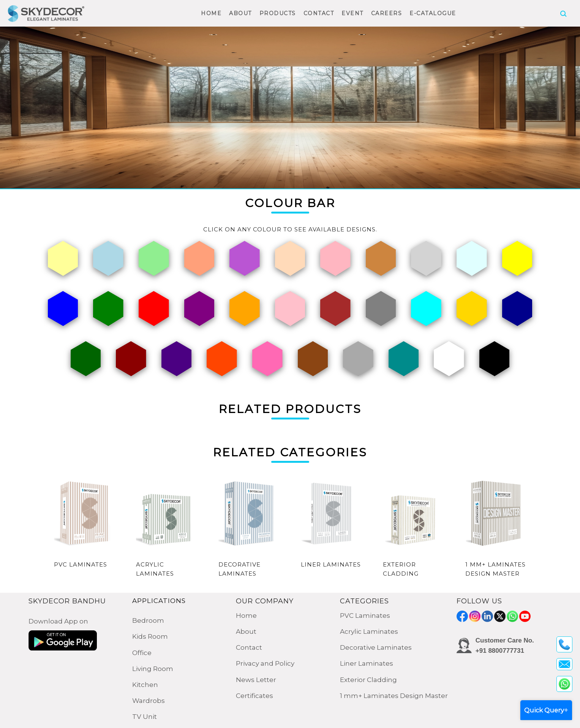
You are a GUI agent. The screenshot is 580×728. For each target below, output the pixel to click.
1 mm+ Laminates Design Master (394, 696)
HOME (211, 13)
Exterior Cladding (368, 680)
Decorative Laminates (376, 647)
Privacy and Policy (265, 663)
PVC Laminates (365, 616)
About (246, 631)
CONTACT (319, 13)
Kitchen (145, 685)
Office (142, 653)
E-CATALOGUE (433, 13)
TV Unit (145, 717)
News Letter (256, 680)
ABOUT (240, 13)
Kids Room (150, 636)
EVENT (352, 13)
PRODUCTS (278, 13)
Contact (249, 647)
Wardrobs (149, 701)
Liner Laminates (367, 663)
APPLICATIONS (159, 601)
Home (246, 616)
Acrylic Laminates (369, 631)
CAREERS (387, 13)
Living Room (153, 669)
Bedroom (148, 620)
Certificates (254, 696)
